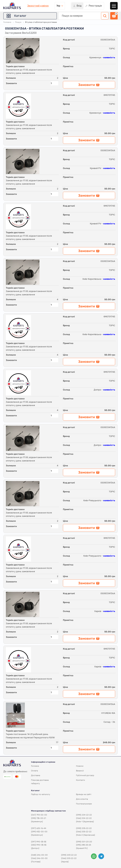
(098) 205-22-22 (84, 828)
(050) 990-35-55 (39, 845)
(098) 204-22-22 (84, 815)
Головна (7, 22)
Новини (80, 766)
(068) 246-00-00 (39, 855)
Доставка (36, 775)
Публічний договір (85, 775)
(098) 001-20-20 (84, 842)
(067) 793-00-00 (39, 815)
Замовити (11, 83)
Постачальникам (84, 804)
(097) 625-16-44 (39, 828)
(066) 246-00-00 (39, 858)
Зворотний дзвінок (38, 6)
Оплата (34, 771)
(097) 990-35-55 (39, 842)
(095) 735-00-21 (39, 818)
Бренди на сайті (84, 794)
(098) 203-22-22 (69, 855)
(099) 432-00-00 (39, 832)
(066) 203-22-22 (69, 858)
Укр (58, 6)
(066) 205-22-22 (84, 832)
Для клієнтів (82, 799)
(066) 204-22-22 (84, 818)
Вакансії (80, 771)
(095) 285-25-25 (83, 845)
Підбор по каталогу (41, 794)
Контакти (80, 780)
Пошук (18, 22)
